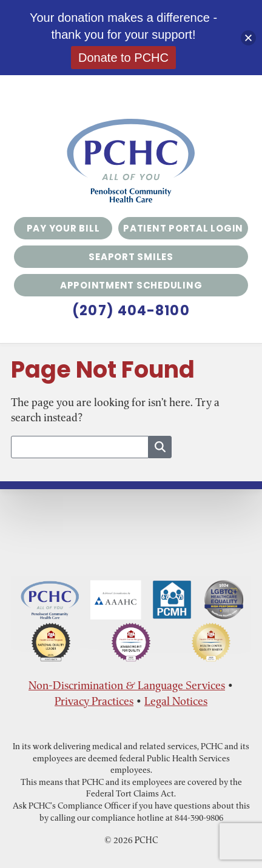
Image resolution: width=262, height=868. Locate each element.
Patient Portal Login (183, 228)
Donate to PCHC (123, 58)
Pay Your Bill (63, 228)
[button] (248, 38)
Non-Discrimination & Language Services (127, 685)
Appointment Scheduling (131, 285)
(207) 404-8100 (131, 311)
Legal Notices (176, 701)
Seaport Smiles (131, 257)
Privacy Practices (94, 701)
